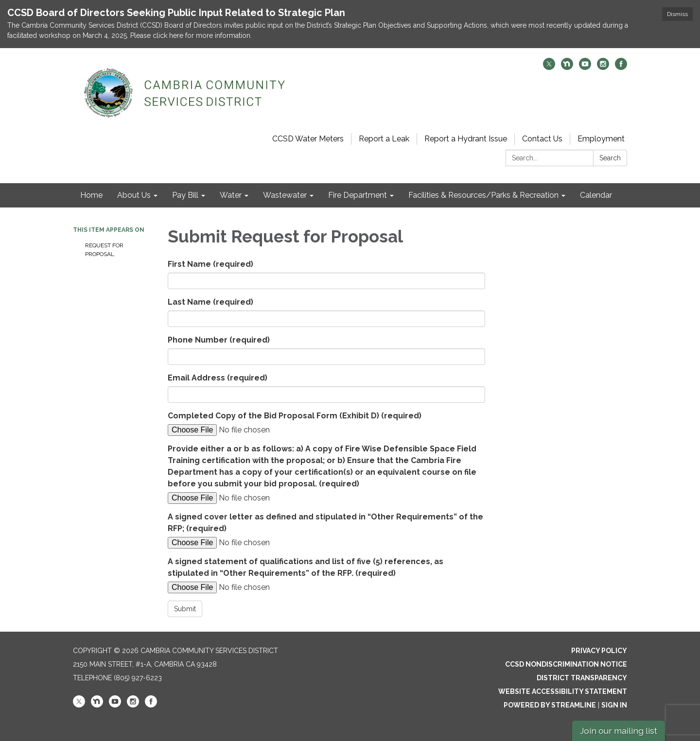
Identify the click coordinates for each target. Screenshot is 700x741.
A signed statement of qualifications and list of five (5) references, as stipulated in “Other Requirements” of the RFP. (306, 567)
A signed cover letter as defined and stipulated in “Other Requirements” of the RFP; (325, 523)
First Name (210, 264)
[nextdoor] (567, 67)
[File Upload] (250, 430)
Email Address (218, 378)
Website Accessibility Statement (563, 691)
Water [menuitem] (231, 195)
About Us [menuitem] (134, 195)
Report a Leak (384, 139)
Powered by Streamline (550, 705)
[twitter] (549, 67)
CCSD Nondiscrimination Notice (566, 664)
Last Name (210, 302)
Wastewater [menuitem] (285, 195)
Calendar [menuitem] (596, 195)
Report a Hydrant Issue (466, 139)
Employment (601, 139)
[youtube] (585, 67)
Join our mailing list (619, 731)
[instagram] (603, 67)
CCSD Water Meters (308, 139)
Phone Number (219, 340)
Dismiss (677, 14)
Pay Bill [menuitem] (185, 195)
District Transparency (582, 678)
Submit (185, 609)
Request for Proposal (104, 250)
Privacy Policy (599, 651)
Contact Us (542, 139)
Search (610, 158)
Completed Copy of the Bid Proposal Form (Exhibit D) (295, 416)
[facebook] (621, 67)
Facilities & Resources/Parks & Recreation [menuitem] (483, 195)
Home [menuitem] (91, 195)
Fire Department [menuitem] (358, 195)
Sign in (614, 705)
